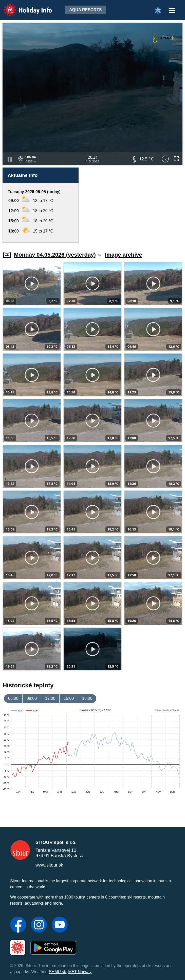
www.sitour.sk (49, 865)
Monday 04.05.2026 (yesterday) (58, 255)
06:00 (13, 698)
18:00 (87, 698)
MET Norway (80, 972)
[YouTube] (60, 925)
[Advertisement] (133, 205)
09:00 (32, 698)
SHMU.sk (58, 972)
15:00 (69, 698)
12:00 (50, 698)
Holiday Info (23, 6)
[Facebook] (18, 925)
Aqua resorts (85, 10)
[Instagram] (39, 925)
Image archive (124, 255)
